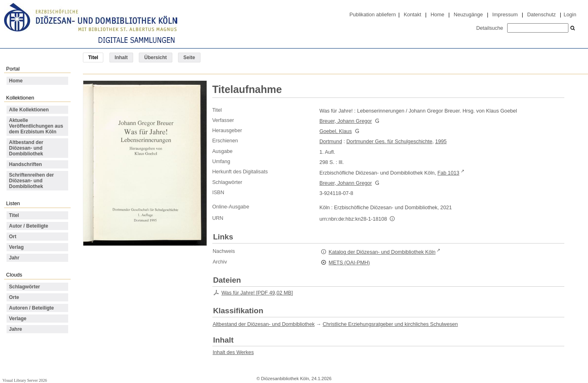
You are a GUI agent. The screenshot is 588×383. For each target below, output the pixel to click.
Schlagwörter (24, 287)
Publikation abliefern (373, 15)
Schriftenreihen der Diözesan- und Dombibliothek (31, 181)
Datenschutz (541, 15)
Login (570, 15)
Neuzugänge (468, 15)
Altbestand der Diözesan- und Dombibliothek (26, 148)
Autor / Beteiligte (29, 226)
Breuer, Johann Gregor (345, 121)
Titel (14, 215)
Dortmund (331, 142)
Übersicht (155, 58)
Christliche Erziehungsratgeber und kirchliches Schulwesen (390, 324)
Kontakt (413, 15)
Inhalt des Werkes (233, 352)
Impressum (505, 15)
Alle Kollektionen (29, 110)
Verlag (16, 247)
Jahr (14, 258)
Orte (14, 297)
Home (437, 15)
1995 (441, 142)
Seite (189, 58)
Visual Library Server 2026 (25, 380)
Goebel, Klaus (335, 131)
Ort (13, 237)
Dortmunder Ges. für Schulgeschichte (389, 142)
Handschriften (26, 164)
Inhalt (121, 58)
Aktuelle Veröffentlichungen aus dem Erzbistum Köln (36, 126)
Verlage (18, 319)
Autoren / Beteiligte (31, 308)
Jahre (16, 329)
